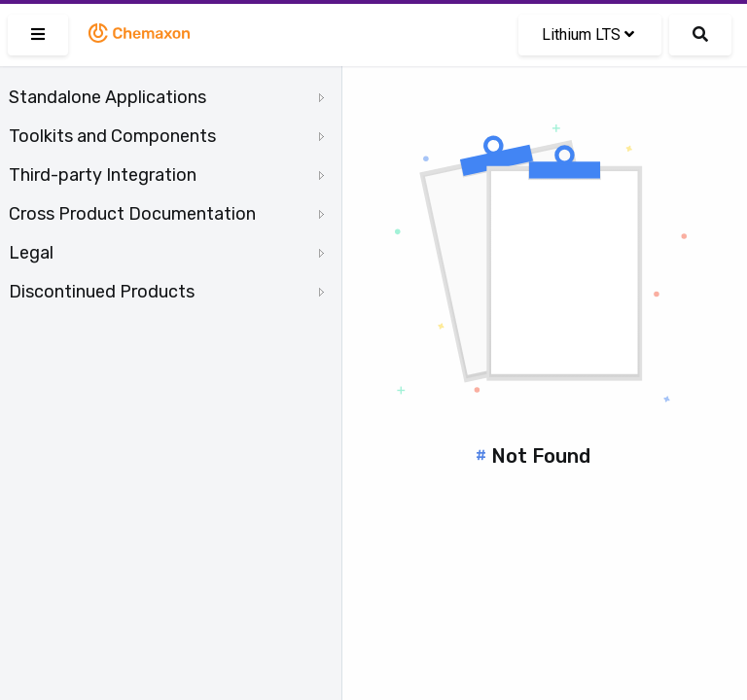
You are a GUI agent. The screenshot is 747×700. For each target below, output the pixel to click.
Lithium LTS (588, 35)
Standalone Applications (107, 97)
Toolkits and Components (112, 136)
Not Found (541, 456)
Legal (31, 253)
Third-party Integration (103, 175)
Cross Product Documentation (132, 214)
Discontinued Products (102, 292)
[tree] (171, 194)
